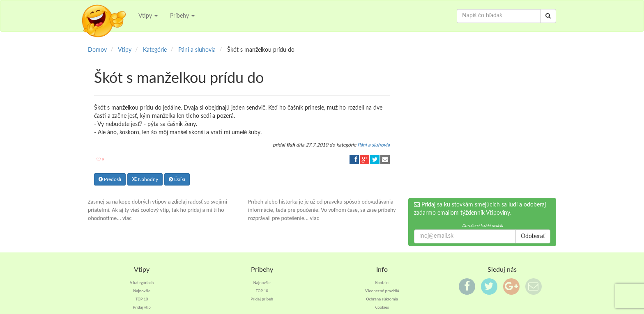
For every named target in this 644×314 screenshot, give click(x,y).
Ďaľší (177, 179)
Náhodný (145, 179)
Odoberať (533, 236)
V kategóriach (142, 283)
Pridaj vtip (142, 307)
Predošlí (110, 179)
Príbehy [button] (182, 16)
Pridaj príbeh (262, 299)
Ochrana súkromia (382, 299)
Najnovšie (142, 291)
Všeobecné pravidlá (382, 291)
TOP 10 (142, 299)
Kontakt (382, 283)
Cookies (382, 307)
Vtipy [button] (148, 16)
